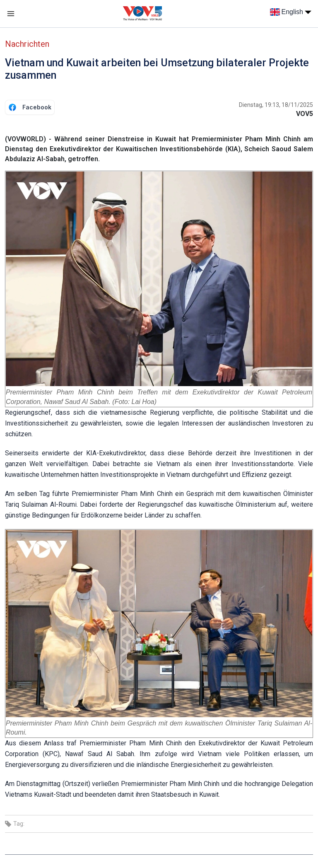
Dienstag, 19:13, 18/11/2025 (276, 105)
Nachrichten (27, 44)
